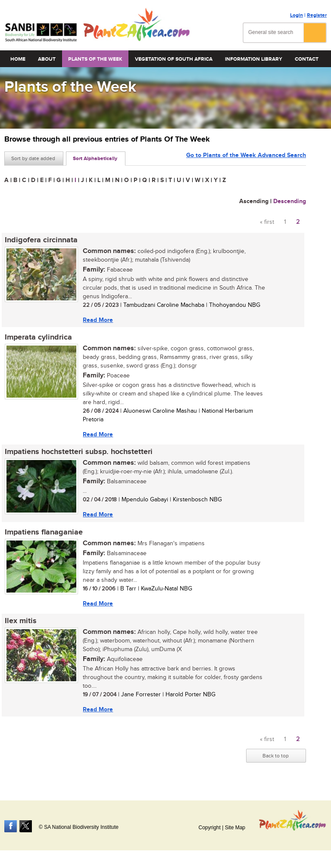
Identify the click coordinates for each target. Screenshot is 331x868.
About (47, 59)
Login (297, 15)
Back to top (276, 757)
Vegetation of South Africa (174, 59)
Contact (307, 59)
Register (317, 15)
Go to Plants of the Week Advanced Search (246, 158)
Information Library (254, 59)
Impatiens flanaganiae (43, 533)
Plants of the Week (95, 59)
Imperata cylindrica (38, 338)
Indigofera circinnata (41, 240)
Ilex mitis (20, 622)
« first (267, 222)
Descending (290, 201)
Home (18, 59)
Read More (97, 320)
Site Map (235, 828)
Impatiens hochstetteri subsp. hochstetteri (78, 453)
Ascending (254, 201)
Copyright (209, 828)
